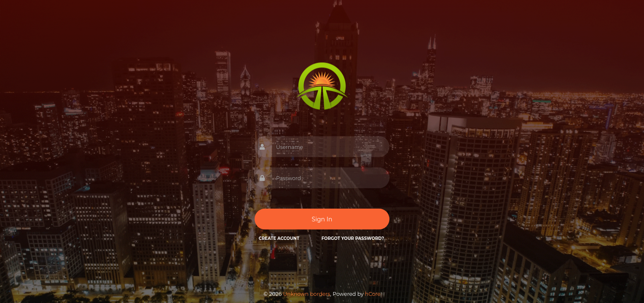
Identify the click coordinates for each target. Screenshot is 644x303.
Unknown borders (306, 294)
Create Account (279, 238)
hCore (373, 294)
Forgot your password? (353, 238)
